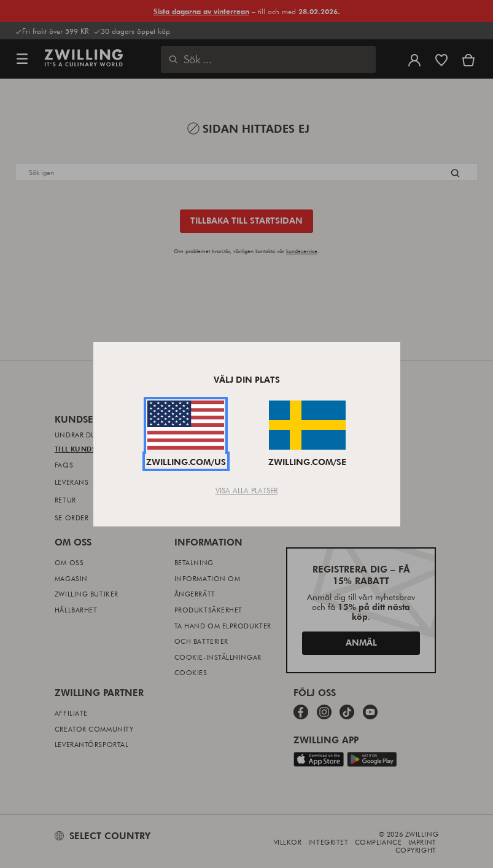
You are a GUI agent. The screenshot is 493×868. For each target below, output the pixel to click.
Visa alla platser (246, 490)
